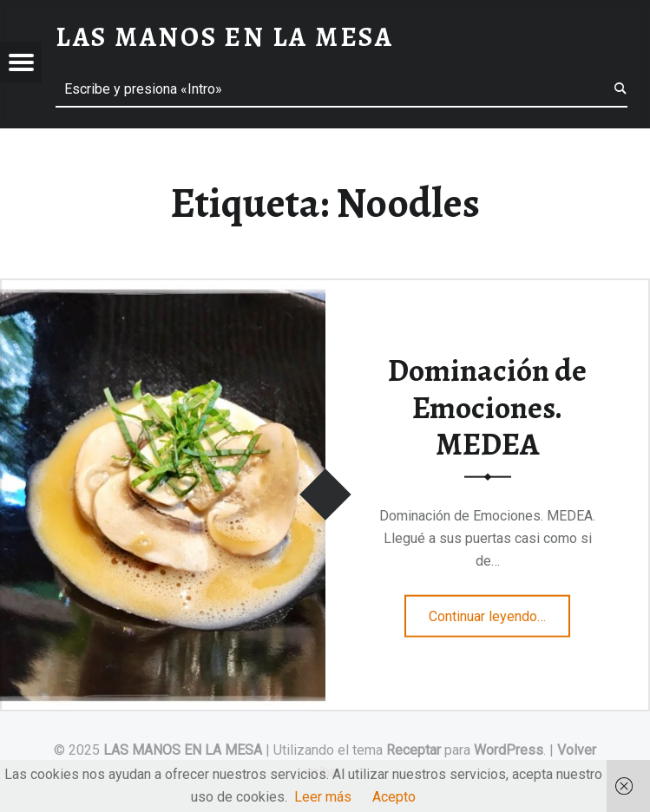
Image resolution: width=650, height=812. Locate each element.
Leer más (323, 797)
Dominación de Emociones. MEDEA (487, 407)
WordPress (509, 750)
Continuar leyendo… (499, 610)
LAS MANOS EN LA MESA (183, 750)
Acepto (394, 797)
